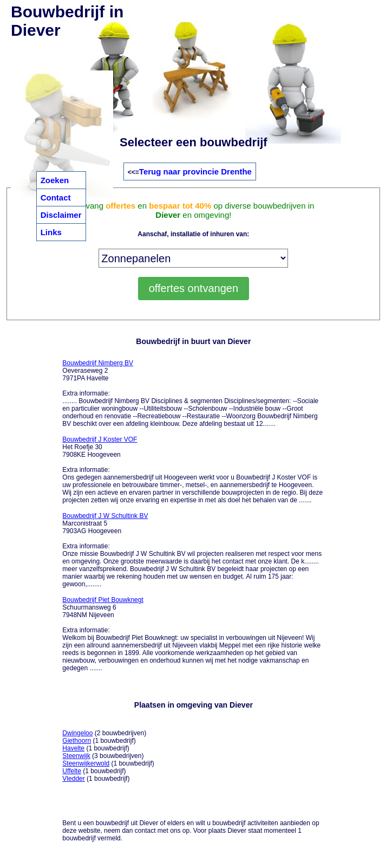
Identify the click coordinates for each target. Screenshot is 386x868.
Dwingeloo (77, 733)
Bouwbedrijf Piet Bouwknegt (103, 600)
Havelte (73, 748)
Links (51, 232)
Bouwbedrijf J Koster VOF (100, 439)
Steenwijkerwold (86, 763)
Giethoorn (77, 741)
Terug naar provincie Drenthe (195, 171)
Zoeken (55, 180)
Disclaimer (61, 215)
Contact (56, 197)
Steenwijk (76, 756)
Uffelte (71, 771)
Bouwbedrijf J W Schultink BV (105, 516)
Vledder (73, 779)
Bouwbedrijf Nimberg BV (98, 363)
